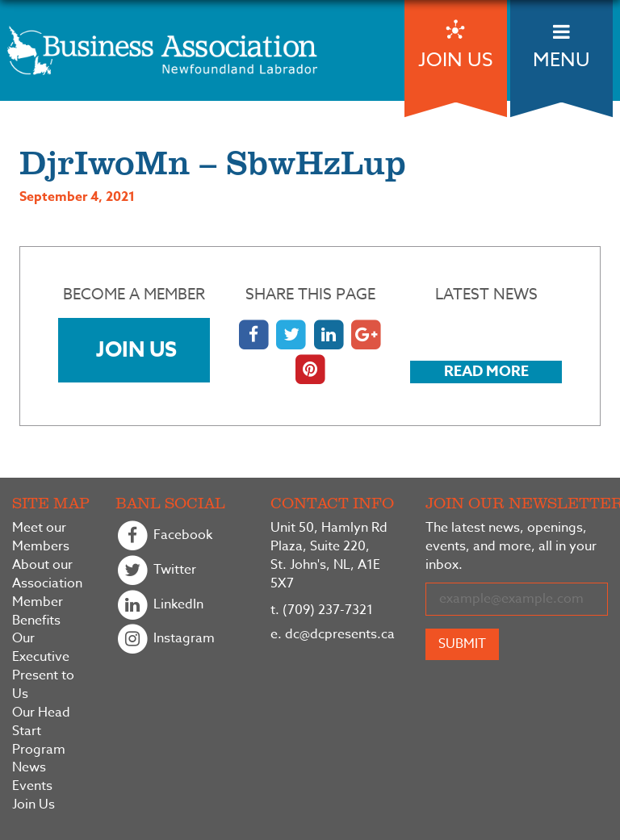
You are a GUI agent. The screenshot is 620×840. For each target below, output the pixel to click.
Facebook (164, 536)
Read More (486, 371)
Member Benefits (38, 612)
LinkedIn (159, 606)
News (29, 768)
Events (32, 786)
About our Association (47, 575)
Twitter (156, 571)
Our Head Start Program (41, 731)
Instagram (165, 639)
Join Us (136, 349)
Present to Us (43, 685)
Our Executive (41, 648)
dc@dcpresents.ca (333, 634)
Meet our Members (41, 537)
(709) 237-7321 (322, 610)
